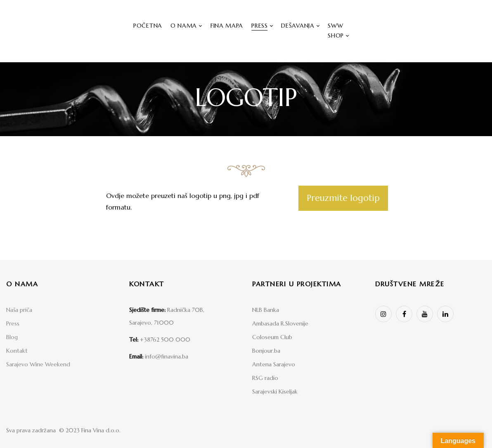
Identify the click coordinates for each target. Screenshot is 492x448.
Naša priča (19, 310)
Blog (12, 337)
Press (13, 323)
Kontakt (17, 351)
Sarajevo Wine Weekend (38, 364)
